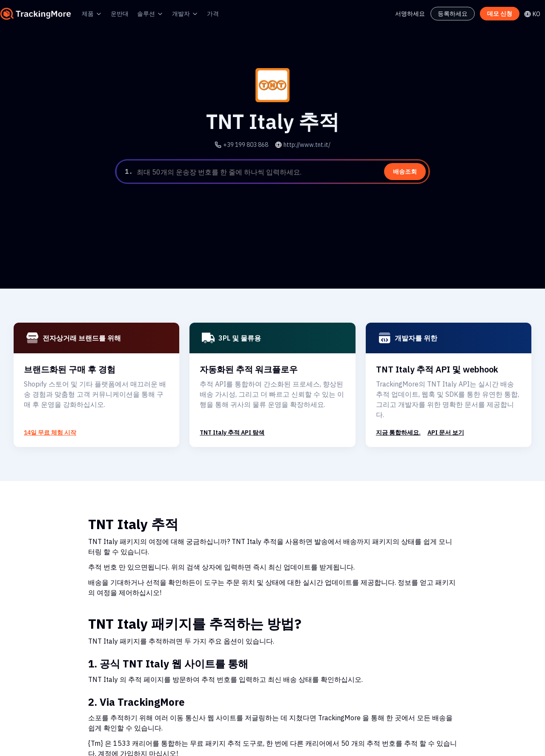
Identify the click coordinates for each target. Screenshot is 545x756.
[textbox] (282, 172)
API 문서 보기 (446, 432)
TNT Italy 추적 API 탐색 (232, 432)
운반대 (120, 13)
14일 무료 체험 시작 (50, 432)
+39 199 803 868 (248, 145)
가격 (213, 13)
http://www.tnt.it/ (305, 145)
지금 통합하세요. (398, 432)
